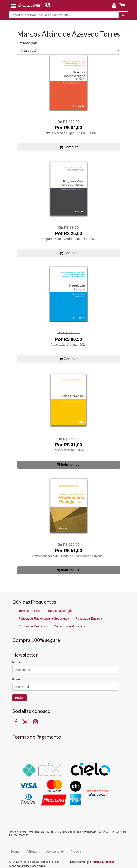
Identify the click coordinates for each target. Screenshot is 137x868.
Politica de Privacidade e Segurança (44, 618)
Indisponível (68, 464)
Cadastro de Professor (70, 626)
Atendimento (55, 852)
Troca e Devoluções (60, 611)
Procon (76, 852)
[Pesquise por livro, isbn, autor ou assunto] (64, 15)
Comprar (69, 147)
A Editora (33, 852)
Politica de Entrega (89, 618)
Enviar (20, 698)
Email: (17, 679)
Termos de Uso (29, 611)
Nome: (17, 662)
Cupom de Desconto (33, 626)
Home (15, 852)
